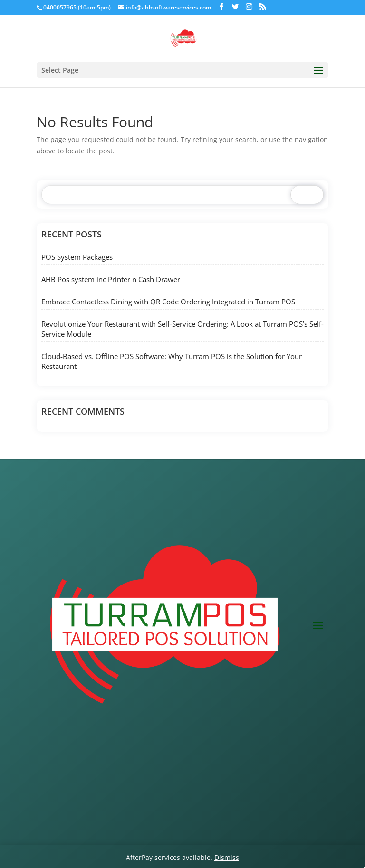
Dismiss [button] (227, 857)
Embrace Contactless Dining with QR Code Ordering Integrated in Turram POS (168, 302)
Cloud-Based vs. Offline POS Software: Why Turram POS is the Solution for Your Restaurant (172, 361)
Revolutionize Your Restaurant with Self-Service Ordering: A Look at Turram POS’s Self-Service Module (182, 329)
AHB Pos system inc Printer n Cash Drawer (111, 279)
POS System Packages (77, 257)
